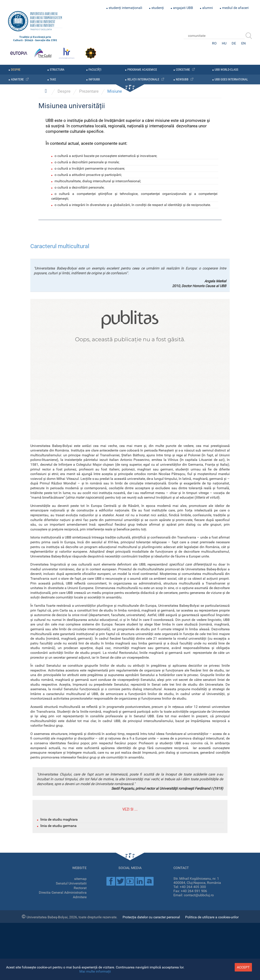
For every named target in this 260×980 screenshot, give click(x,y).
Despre (64, 483)
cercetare (183, 70)
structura (57, 70)
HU (224, 43)
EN (243, 43)
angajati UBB (183, 8)
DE (234, 43)
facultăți (95, 70)
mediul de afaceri (235, 8)
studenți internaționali (125, 8)
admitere (17, 79)
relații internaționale (143, 79)
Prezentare (89, 483)
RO (214, 43)
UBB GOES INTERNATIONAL (231, 79)
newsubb (182, 79)
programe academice (142, 70)
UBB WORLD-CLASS (226, 70)
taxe (53, 79)
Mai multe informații (95, 971)
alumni (208, 8)
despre (16, 70)
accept (243, 967)
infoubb (94, 79)
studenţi (158, 8)
